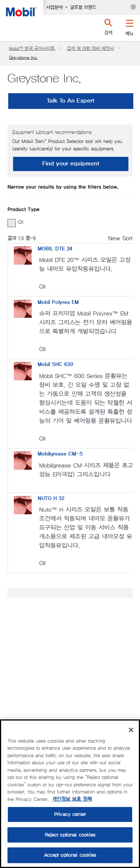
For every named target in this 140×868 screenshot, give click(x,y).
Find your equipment (71, 164)
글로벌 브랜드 (83, 7)
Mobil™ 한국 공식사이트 (32, 48)
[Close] (131, 730)
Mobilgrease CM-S (60, 454)
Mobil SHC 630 (55, 365)
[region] (70, 794)
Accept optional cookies (70, 855)
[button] (129, 26)
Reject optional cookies (70, 835)
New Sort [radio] (120, 238)
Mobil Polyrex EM (58, 302)
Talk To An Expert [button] (71, 101)
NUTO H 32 (51, 499)
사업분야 (55, 7)
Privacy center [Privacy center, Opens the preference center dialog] (70, 814)
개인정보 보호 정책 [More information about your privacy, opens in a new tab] (72, 799)
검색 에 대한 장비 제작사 (90, 48)
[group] (66, 222)
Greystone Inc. (23, 57)
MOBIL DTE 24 (55, 249)
